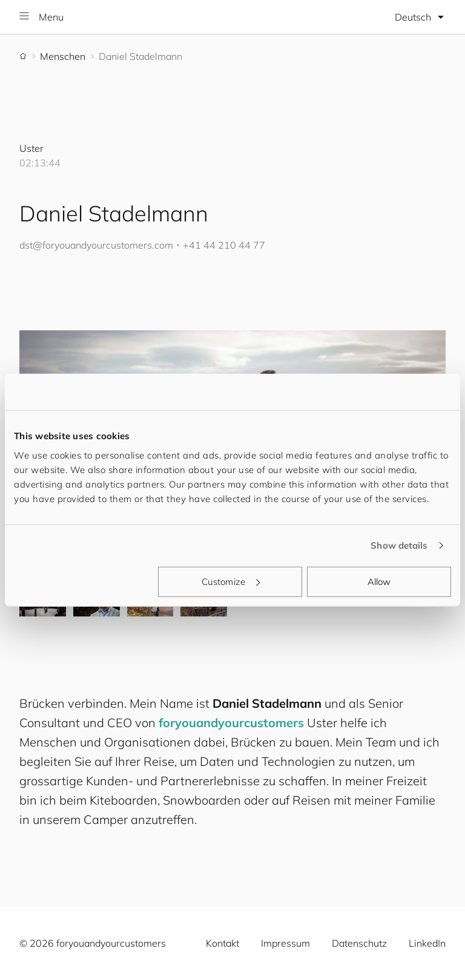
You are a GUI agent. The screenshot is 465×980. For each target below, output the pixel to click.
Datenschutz (359, 943)
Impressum (285, 943)
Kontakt (223, 943)
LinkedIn (427, 943)
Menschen (63, 56)
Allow (379, 581)
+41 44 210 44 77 (224, 245)
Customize (231, 581)
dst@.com (96, 245)
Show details (399, 545)
